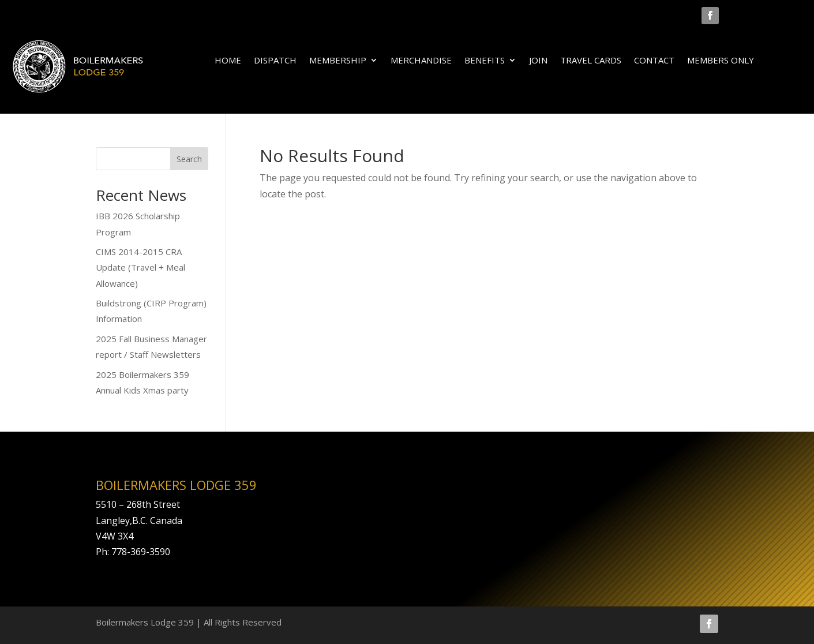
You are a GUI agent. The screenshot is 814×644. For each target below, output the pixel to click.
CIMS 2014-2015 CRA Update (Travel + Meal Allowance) (140, 267)
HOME (228, 61)
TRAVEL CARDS (591, 61)
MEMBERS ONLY (721, 61)
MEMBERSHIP (338, 61)
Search (189, 159)
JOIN (538, 61)
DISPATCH (275, 61)
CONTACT (654, 61)
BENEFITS (485, 61)
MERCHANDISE (421, 61)
